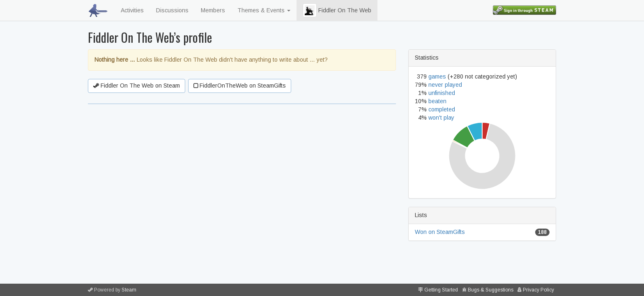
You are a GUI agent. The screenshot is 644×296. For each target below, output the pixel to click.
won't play (441, 118)
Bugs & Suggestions (491, 290)
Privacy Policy (538, 290)
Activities (132, 10)
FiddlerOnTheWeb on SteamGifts (240, 86)
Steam (129, 290)
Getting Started (441, 290)
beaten (437, 101)
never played (445, 85)
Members (213, 10)
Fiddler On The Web (337, 10)
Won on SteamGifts (440, 232)
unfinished (442, 93)
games (437, 76)
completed (442, 109)
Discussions (172, 10)
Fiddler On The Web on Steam (137, 86)
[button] (310, 10)
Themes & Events (264, 10)
